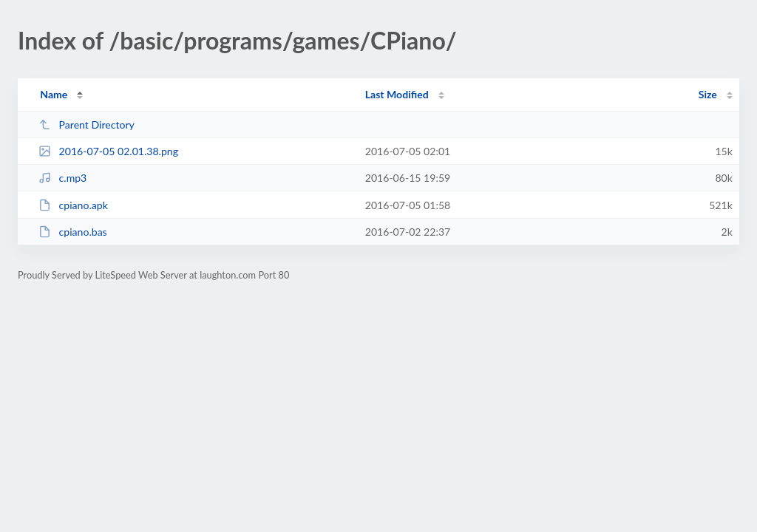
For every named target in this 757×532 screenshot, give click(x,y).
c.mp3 (62, 178)
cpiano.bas (73, 232)
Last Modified (397, 94)
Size (708, 94)
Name (54, 94)
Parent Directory (86, 125)
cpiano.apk (73, 205)
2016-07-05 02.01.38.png (108, 151)
